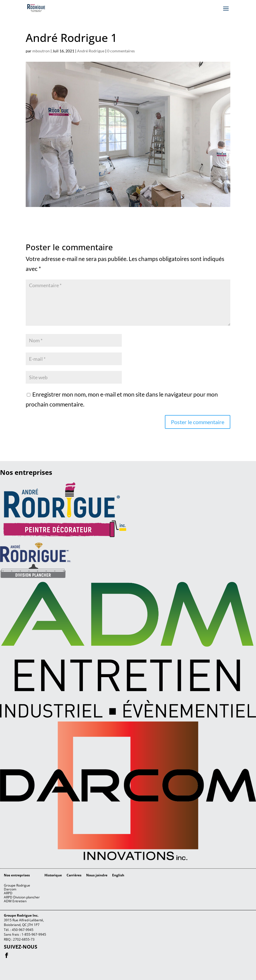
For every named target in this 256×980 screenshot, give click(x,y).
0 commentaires (121, 51)
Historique (53, 875)
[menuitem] (118, 875)
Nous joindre (97, 875)
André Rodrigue (91, 51)
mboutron (41, 51)
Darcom (10, 889)
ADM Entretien (15, 901)
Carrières (74, 875)
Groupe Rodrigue (17, 885)
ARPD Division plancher (22, 897)
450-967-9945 (23, 930)
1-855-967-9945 (34, 934)
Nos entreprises (17, 875)
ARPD (8, 893)
